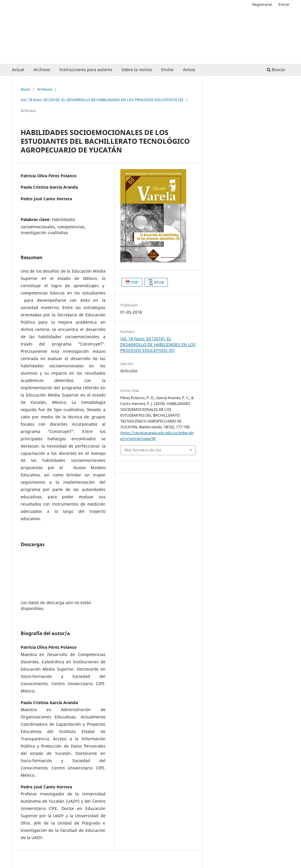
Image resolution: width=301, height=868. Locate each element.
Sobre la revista (137, 70)
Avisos (189, 70)
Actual (18, 70)
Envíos (167, 70)
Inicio (25, 89)
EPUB (159, 282)
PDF (135, 282)
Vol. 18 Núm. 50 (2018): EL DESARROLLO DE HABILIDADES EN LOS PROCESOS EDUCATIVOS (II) (102, 100)
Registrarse (262, 4)
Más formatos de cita (143, 450)
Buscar (276, 70)
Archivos (42, 70)
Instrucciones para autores (86, 70)
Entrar (284, 4)
